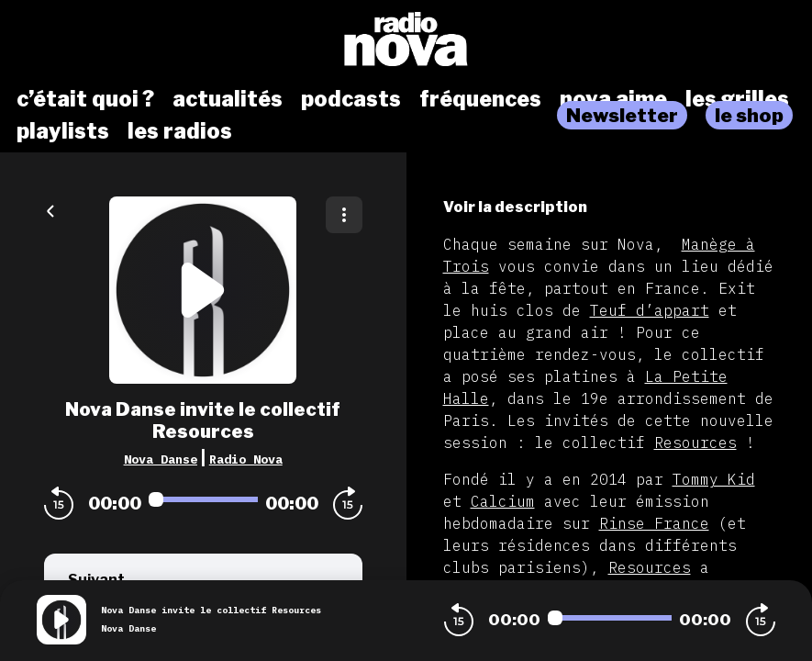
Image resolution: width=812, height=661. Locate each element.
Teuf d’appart (650, 310)
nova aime (613, 99)
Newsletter (622, 115)
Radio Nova (246, 459)
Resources (695, 443)
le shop (749, 115)
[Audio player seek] (203, 499)
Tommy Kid (714, 479)
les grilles (737, 99)
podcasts (351, 99)
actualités (228, 99)
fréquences (480, 99)
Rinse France (654, 523)
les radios (180, 131)
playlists (63, 131)
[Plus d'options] (344, 215)
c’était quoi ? (85, 99)
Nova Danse (161, 459)
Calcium (503, 501)
